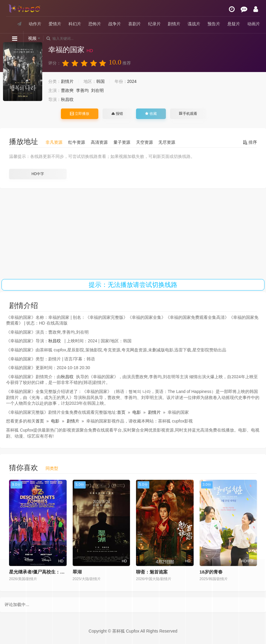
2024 (132, 81)
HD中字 (38, 174)
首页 (121, 412)
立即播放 (80, 114)
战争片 (115, 24)
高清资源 (99, 142)
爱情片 (55, 24)
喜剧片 (135, 24)
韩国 (100, 81)
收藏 (151, 114)
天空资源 (144, 142)
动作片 (35, 24)
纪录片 (154, 24)
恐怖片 (95, 24)
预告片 (214, 24)
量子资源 (122, 142)
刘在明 (97, 90)
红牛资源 (77, 142)
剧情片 (174, 24)
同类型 (52, 468)
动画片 (254, 24)
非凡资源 (54, 142)
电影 (137, 412)
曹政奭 (67, 90)
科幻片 (75, 24)
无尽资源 (167, 142)
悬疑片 (234, 24)
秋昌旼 (67, 99)
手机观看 (188, 114)
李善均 (82, 90)
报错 (117, 114)
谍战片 (194, 24)
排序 (250, 142)
